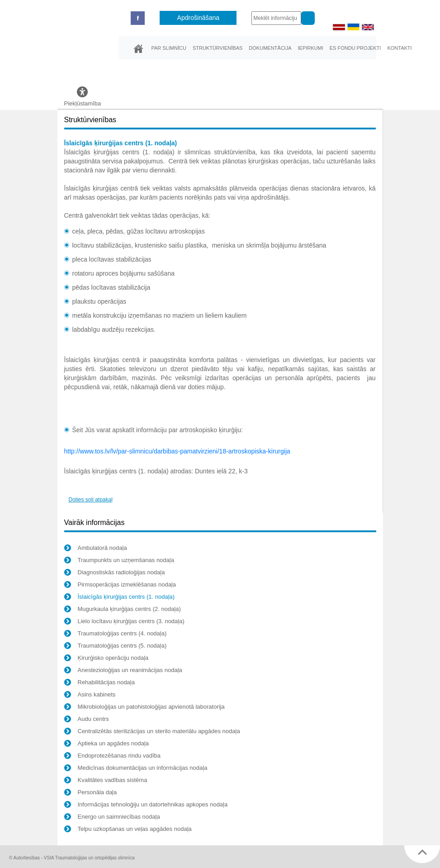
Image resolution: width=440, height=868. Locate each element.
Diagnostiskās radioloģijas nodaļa (115, 573)
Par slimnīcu (169, 48)
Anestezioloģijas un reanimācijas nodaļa (123, 671)
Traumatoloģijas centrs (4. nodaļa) (116, 634)
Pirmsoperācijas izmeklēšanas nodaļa (120, 586)
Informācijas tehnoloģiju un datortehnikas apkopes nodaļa (146, 806)
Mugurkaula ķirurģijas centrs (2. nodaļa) (123, 610)
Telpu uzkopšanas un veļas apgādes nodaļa (128, 830)
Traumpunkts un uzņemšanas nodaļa (119, 561)
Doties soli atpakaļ (91, 500)
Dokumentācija (270, 48)
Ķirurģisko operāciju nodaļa (106, 659)
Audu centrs (87, 720)
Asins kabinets (90, 696)
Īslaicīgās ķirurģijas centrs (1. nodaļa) (120, 598)
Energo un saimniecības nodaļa (112, 818)
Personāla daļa (91, 793)
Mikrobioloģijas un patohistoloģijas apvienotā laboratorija (144, 708)
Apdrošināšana (198, 18)
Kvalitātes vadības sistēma (106, 781)
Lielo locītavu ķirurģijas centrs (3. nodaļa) (124, 622)
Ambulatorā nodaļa (96, 549)
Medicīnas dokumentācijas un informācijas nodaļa (136, 769)
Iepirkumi (310, 48)
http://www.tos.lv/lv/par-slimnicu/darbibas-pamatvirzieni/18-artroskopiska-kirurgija (177, 451)
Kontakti (399, 48)
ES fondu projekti (355, 48)
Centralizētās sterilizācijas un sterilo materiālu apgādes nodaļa (152, 732)
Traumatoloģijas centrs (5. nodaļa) (116, 647)
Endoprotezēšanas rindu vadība (113, 757)
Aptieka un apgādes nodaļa (107, 744)
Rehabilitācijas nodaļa (99, 683)
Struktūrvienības (218, 48)
